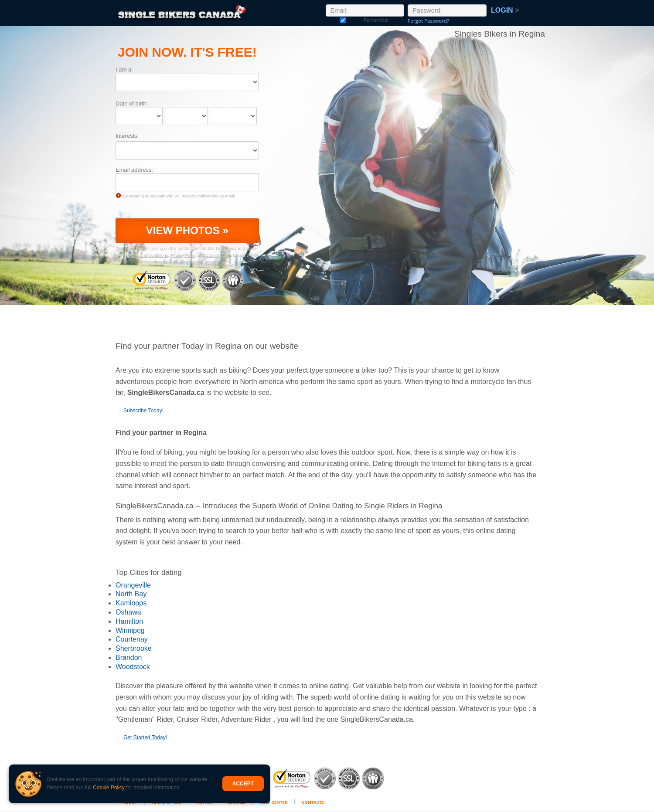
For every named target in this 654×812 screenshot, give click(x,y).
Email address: (134, 170)
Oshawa (128, 612)
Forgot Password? (428, 21)
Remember (343, 20)
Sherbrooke (134, 648)
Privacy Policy (184, 255)
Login (505, 10)
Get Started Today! (145, 737)
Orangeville (133, 585)
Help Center (274, 802)
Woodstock (133, 667)
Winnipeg (130, 630)
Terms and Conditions (148, 255)
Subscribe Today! (143, 411)
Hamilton (129, 621)
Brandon (129, 657)
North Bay (131, 594)
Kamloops (131, 603)
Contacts (313, 802)
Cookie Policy (109, 788)
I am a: (124, 70)
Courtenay (132, 639)
